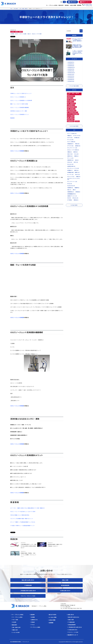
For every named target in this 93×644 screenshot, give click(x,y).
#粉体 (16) (76, 170)
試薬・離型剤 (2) (71, 118)
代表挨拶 (33, 622)
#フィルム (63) (70, 140)
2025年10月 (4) (71, 76)
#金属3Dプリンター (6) (72, 196)
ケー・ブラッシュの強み (17, 617)
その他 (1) (77, 121)
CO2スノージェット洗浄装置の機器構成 (20, 107)
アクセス (33, 625)
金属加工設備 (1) (71, 119)
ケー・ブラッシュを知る (52, 5)
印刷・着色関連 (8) (71, 109)
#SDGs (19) (70, 162)
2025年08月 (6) (71, 80)
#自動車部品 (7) (71, 192)
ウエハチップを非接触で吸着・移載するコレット (22, 519)
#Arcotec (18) (70, 164)
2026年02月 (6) (71, 69)
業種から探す (15, 630)
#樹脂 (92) (69, 136)
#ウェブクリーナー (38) (72, 148)
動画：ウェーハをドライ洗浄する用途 (19, 104)
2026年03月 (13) (71, 67)
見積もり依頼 (65, 580)
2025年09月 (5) (71, 78)
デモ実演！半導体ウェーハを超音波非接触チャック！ (23, 526)
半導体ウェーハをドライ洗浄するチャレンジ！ (21, 93)
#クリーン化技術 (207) (72, 133)
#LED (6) (69, 198)
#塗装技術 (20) (70, 160)
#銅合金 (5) (76, 200)
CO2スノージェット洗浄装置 (17, 253)
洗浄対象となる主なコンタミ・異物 (19, 111)
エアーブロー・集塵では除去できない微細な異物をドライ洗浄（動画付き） (28, 508)
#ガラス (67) (70, 138)
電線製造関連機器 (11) (72, 107)
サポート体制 (15, 620)
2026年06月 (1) (71, 62)
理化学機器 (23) (70, 102)
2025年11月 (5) (71, 74)
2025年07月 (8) (71, 81)
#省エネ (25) (70, 154)
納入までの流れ (53, 615)
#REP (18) (76, 162)
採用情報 (79, 5)
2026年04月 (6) (71, 66)
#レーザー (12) (70, 174)
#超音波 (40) (78, 146)
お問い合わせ (73, 2)
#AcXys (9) (70, 184)
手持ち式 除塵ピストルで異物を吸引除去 (20, 515)
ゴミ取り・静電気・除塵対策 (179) (73, 94)
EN (61, 2)
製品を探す (61, 5)
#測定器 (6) (78, 192)
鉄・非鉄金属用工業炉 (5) (72, 112)
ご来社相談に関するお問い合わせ (28, 591)
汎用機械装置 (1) (71, 121)
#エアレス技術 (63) (71, 142)
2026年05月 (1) (71, 64)
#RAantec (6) (75, 198)
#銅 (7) (74, 190)
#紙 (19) (77, 160)
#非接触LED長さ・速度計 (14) (73, 172)
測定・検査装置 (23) (71, 103)
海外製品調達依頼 (65, 585)
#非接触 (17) (70, 170)
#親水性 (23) (70, 156)
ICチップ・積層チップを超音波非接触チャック (21, 522)
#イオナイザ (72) (77, 136)
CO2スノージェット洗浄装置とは (18, 97)
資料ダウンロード (86, 2)
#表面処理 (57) (70, 144)
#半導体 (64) (77, 138)
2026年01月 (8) (71, 71)
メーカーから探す (16, 632)
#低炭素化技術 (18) (71, 166)
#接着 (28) (69, 152)
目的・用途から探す (17, 627)
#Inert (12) (77, 174)
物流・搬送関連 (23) (71, 100)
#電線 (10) (78, 177)
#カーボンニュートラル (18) (73, 168)
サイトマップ (26, 642)
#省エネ (29, 34)
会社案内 (67, 5)
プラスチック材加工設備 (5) (73, 114)
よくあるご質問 (53, 617)
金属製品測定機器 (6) (72, 110)
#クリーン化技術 (23, 34)
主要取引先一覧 (34, 620)
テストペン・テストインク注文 (28, 596)
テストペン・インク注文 (73, 632)
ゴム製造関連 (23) (71, 105)
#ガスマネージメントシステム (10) (73, 179)
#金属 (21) (76, 156)
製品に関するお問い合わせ (28, 580)
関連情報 (12, 118)
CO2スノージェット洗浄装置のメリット (20, 114)
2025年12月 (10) (71, 73)
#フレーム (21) (70, 158)
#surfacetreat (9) (71, 186)
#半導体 (12, 34)
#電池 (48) (77, 144)
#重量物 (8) (77, 188)
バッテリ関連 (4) (71, 116)
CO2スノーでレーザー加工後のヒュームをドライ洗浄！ (23, 511)
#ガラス (17, 34)
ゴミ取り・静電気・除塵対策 (17, 32)
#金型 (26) (75, 152)
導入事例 (14, 622)
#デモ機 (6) (70, 200)
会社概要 (33, 617)
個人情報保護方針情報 (16, 642)
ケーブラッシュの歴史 (36, 627)
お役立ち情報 (73, 5)
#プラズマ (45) (70, 146)
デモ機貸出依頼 (28, 585)
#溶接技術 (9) (70, 188)
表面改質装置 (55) (71, 96)
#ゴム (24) (76, 154)
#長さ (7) (69, 190)
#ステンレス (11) (71, 177)
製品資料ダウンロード (73, 635)
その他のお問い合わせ (65, 591)
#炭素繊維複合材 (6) (71, 194)
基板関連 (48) (70, 98)
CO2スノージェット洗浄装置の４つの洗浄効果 (21, 100)
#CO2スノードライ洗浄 (37, 34)
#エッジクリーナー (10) (72, 182)
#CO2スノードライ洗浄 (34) (73, 150)
